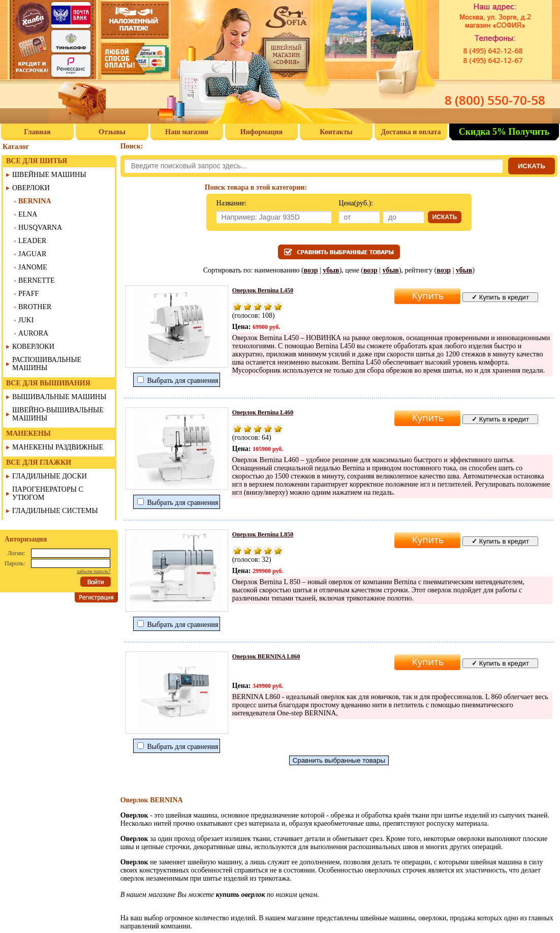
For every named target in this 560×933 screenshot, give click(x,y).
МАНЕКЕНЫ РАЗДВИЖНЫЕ (58, 447)
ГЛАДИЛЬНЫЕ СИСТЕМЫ (55, 511)
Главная (37, 132)
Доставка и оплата (411, 132)
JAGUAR (32, 254)
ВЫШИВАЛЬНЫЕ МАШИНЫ (59, 397)
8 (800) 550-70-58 (495, 100)
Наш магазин (187, 132)
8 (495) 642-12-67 (493, 60)
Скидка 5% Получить (504, 132)
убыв (331, 270)
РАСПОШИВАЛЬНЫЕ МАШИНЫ (47, 364)
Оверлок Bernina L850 (263, 534)
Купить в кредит (500, 297)
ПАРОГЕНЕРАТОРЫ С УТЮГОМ (48, 493)
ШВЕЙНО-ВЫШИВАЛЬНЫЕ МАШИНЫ (58, 414)
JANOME (33, 267)
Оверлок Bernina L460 (263, 412)
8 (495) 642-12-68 (493, 51)
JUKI (26, 320)
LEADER (32, 241)
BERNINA (35, 201)
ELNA (28, 214)
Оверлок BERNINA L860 (266, 656)
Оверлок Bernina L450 (263, 290)
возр (311, 270)
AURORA (33, 333)
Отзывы (112, 132)
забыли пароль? (94, 571)
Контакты (336, 132)
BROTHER (35, 307)
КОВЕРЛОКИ (33, 347)
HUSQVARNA (40, 228)
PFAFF (28, 294)
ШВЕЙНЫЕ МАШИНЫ (49, 175)
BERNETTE (37, 280)
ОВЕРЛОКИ (31, 188)
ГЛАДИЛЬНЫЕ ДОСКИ (50, 476)
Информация (261, 132)
